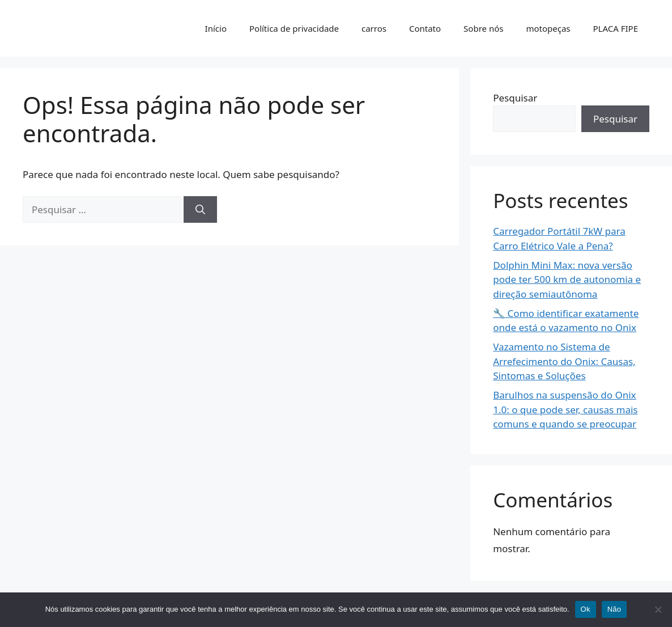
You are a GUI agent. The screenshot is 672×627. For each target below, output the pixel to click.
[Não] (658, 609)
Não (614, 609)
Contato (425, 28)
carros (374, 28)
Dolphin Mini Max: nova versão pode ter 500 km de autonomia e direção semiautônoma (567, 279)
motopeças (548, 28)
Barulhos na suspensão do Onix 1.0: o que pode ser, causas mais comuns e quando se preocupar (565, 409)
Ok (586, 609)
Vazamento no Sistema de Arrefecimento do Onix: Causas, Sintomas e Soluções (564, 361)
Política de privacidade (294, 28)
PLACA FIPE (616, 28)
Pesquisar (515, 98)
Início (216, 28)
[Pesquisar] (200, 210)
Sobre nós (483, 28)
